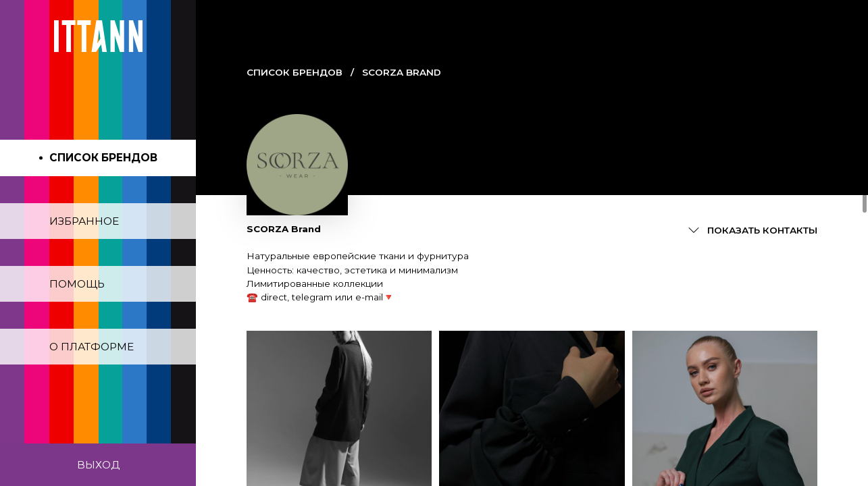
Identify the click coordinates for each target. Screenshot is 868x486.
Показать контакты (762, 230)
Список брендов (103, 158)
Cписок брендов (295, 72)
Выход (98, 465)
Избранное (84, 221)
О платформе (92, 347)
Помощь (77, 284)
